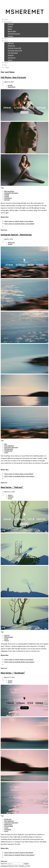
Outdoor (11, 497)
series (6, 639)
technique (8, 829)
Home (6, 19)
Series (6, 41)
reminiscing (8, 451)
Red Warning (12, 58)
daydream (11, 55)
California (11, 43)
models (7, 195)
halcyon (7, 635)
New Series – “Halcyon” (12, 487)
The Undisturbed (13, 53)
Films (6, 39)
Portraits (11, 24)
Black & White (12, 31)
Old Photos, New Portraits (13, 78)
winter (7, 640)
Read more (4, 230)
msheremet (8, 824)
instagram (11, 243)
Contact (7, 67)
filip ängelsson (9, 191)
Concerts (11, 36)
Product (10, 27)
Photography (8, 22)
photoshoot (12, 87)
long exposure (9, 446)
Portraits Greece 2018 (14, 48)
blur (6, 444)
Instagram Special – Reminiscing (16, 235)
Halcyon (10, 60)
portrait (7, 200)
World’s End (11, 46)
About (6, 63)
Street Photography (14, 34)
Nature (10, 29)
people (10, 85)
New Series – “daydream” (13, 673)
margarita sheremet (11, 193)
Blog (6, 65)
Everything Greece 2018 (15, 51)
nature (10, 244)
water (6, 452)
